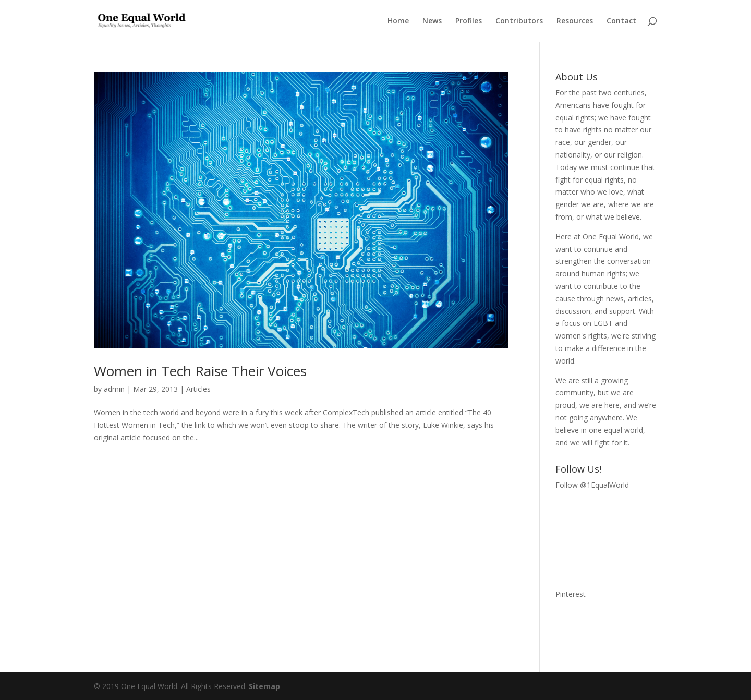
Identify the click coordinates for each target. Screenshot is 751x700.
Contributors (519, 21)
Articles (198, 389)
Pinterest (571, 594)
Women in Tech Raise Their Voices (200, 371)
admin (114, 389)
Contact (621, 21)
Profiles (469, 21)
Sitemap (264, 686)
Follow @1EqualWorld (592, 485)
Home (398, 21)
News (432, 21)
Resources (575, 21)
